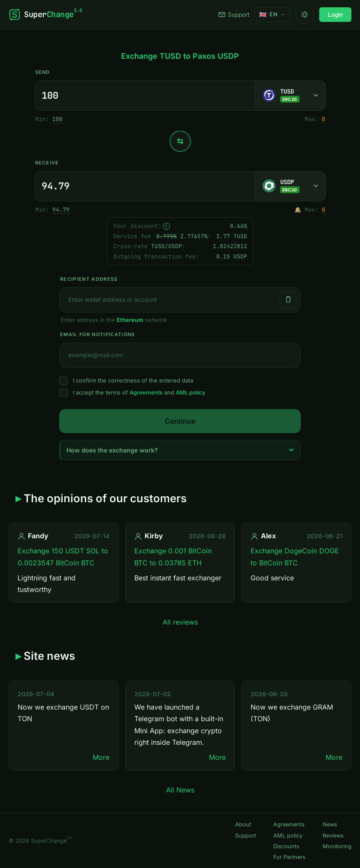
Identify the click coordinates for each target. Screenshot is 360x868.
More (101, 757)
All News (180, 790)
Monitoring (337, 846)
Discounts (286, 846)
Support (234, 15)
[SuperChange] (45, 15)
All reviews (180, 622)
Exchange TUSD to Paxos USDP (180, 56)
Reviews (333, 836)
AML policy (191, 392)
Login (335, 15)
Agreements (146, 392)
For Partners (289, 857)
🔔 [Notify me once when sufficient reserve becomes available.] (298, 210)
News (330, 824)
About (243, 824)
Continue (180, 421)
